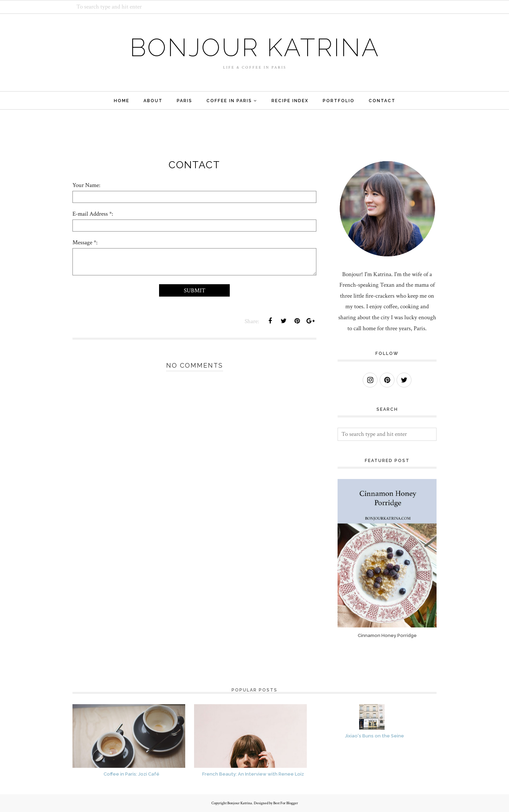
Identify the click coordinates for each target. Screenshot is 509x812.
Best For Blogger (286, 803)
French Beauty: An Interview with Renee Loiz (253, 774)
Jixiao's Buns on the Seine (375, 736)
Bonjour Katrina (255, 47)
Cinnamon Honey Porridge (387, 635)
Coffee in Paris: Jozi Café (131, 774)
